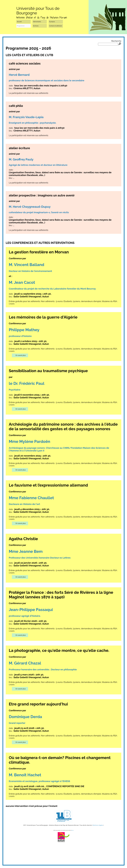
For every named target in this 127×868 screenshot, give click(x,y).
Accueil (19, 22)
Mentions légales (98, 825)
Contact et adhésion (56, 26)
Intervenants (37, 22)
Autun (72, 830)
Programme (21, 26)
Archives (36, 26)
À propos (52, 22)
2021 (25, 825)
